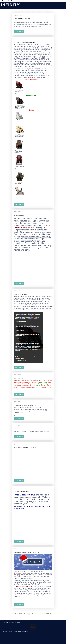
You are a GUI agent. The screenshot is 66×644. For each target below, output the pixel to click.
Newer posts (18, 614)
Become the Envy (19, 215)
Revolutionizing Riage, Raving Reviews (25, 405)
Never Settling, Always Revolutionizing (25, 447)
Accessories (38, 12)
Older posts (48, 614)
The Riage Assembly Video (22, 491)
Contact (10, 632)
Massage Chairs (24, 12)
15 (43, 614)
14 (41, 614)
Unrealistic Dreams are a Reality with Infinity (26, 552)
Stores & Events (46, 12)
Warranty (5, 632)
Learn (52, 12)
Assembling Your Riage (20, 294)
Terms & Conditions (23, 632)
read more (19, 32)
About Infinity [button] (62, 12)
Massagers (32, 12)
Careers (15, 632)
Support (56, 12)
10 (37, 614)
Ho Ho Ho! (17, 429)
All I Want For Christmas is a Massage (25, 42)
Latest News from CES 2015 (22, 19)
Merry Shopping (18, 378)
